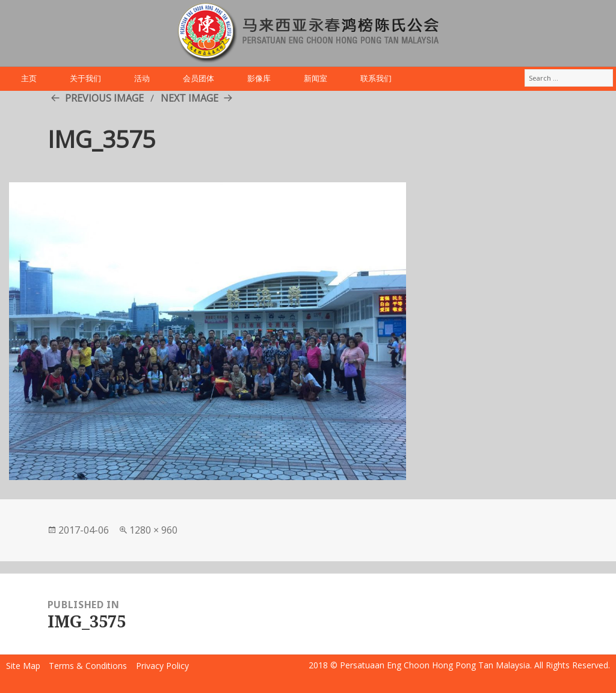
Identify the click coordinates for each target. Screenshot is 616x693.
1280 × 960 (153, 530)
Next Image (189, 98)
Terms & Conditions (88, 666)
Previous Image (104, 98)
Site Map (23, 666)
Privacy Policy (162, 666)
